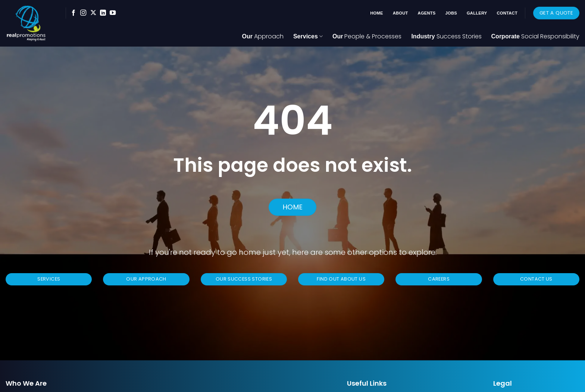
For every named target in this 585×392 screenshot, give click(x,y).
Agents (427, 13)
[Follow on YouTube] (113, 13)
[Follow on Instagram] (83, 13)
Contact (507, 13)
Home (376, 13)
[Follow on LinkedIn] (103, 13)
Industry (446, 36)
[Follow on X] (93, 13)
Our (262, 36)
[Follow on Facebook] (73, 13)
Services (308, 36)
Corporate (535, 36)
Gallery (477, 13)
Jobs (451, 13)
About (401, 13)
